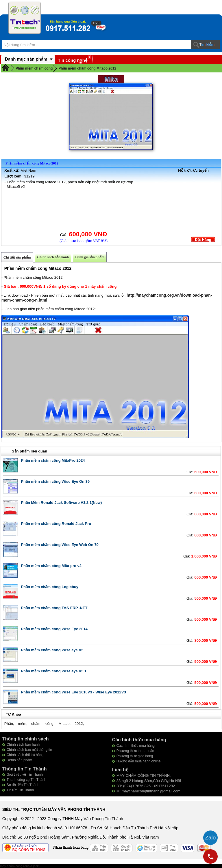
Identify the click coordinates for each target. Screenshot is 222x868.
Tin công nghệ (73, 60)
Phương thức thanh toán (135, 751)
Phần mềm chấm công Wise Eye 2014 (54, 629)
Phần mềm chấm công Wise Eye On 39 (55, 481)
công (49, 724)
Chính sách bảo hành (53, 257)
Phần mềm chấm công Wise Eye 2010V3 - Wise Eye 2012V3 (73, 692)
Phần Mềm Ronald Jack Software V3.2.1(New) (61, 503)
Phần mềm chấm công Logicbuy (50, 587)
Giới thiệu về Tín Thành (25, 775)
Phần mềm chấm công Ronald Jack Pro (56, 524)
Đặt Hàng (203, 240)
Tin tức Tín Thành (20, 790)
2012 (79, 724)
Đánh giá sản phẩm (90, 257)
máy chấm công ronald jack (20, 866)
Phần (9, 724)
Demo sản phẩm (20, 760)
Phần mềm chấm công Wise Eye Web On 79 (60, 545)
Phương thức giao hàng (135, 756)
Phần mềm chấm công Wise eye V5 (52, 650)
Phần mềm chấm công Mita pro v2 (51, 566)
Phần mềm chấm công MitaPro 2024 (53, 460)
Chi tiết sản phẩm (17, 257)
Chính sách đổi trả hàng (25, 755)
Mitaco (64, 724)
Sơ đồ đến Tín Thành (23, 785)
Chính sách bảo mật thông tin (29, 750)
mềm (22, 724)
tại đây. (127, 182)
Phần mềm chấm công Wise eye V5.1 (54, 671)
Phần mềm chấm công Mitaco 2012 (87, 68)
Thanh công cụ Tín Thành (26, 780)
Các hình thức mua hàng (136, 746)
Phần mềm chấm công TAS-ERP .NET (54, 608)
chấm (36, 724)
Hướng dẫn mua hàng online (139, 761)
